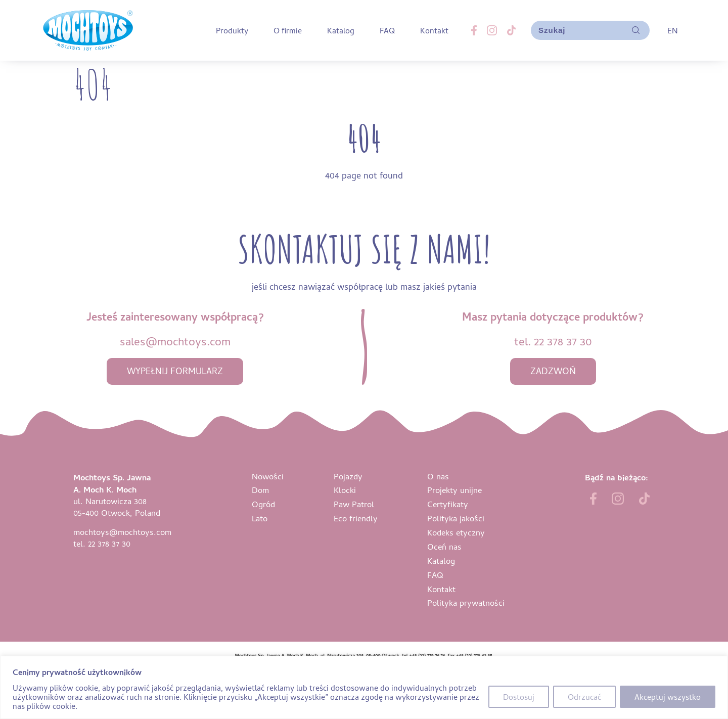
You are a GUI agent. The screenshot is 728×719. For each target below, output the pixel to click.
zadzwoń (553, 371)
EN (672, 30)
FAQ (387, 30)
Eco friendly (356, 518)
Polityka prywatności (466, 602)
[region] (364, 687)
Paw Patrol (354, 504)
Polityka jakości (456, 518)
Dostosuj (519, 697)
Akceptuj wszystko (668, 697)
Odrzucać (584, 697)
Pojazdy (348, 476)
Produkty (232, 30)
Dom (260, 490)
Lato (260, 518)
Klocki (345, 490)
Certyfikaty (448, 504)
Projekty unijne (454, 490)
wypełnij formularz (175, 371)
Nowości (268, 476)
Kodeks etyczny (456, 532)
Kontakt (434, 30)
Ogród (263, 504)
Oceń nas (444, 546)
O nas (438, 476)
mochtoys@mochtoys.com (122, 532)
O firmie (288, 30)
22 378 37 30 (563, 341)
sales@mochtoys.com (175, 341)
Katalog (341, 30)
